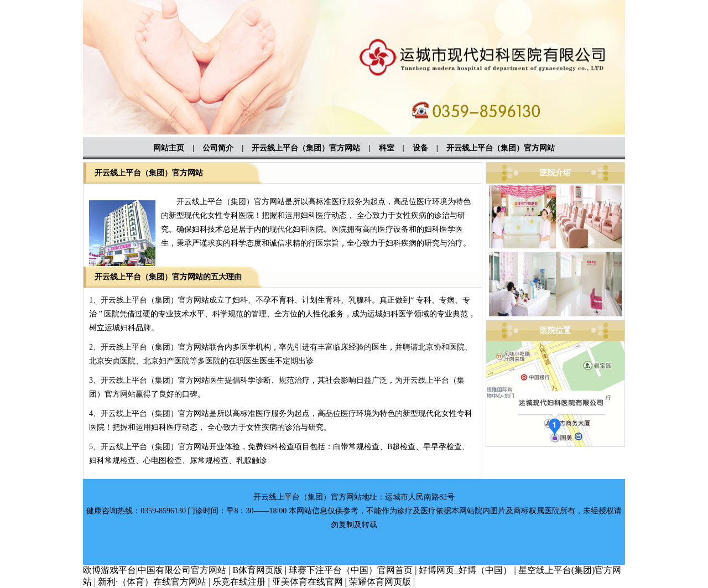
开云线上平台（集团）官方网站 (306, 148)
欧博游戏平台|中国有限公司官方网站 (155, 570)
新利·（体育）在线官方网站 (152, 582)
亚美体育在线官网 (308, 582)
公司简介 (218, 148)
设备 (420, 148)
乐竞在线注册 (239, 582)
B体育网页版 (257, 570)
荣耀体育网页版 (380, 582)
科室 (387, 148)
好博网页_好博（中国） (465, 570)
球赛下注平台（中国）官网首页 (351, 570)
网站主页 (169, 148)
